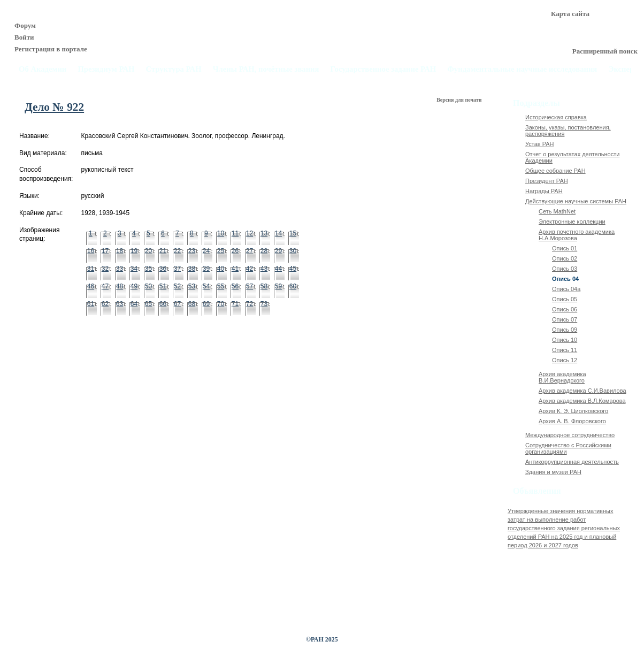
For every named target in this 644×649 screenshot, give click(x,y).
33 (120, 269)
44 (278, 269)
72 (250, 304)
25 (221, 251)
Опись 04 (565, 279)
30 (293, 251)
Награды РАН (544, 191)
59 (278, 286)
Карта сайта (570, 14)
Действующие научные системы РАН (576, 201)
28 (264, 251)
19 (134, 251)
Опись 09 (565, 330)
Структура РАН (174, 69)
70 (221, 304)
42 (250, 269)
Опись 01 (565, 248)
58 (264, 286)
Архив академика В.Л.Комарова (582, 401)
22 (177, 251)
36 (163, 269)
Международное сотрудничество (570, 435)
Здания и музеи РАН (553, 472)
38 (192, 269)
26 (235, 251)
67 (177, 304)
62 (105, 304)
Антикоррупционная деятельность (572, 462)
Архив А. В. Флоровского (572, 421)
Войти (24, 37)
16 (91, 251)
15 (293, 233)
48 (120, 286)
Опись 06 (565, 309)
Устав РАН (540, 144)
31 (91, 269)
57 (250, 286)
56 (235, 286)
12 (250, 233)
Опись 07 (565, 319)
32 (105, 269)
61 (91, 304)
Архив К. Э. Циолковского (573, 411)
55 (221, 286)
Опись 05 (565, 299)
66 (163, 304)
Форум (25, 25)
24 (206, 251)
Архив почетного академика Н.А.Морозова (577, 235)
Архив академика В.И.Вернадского (562, 377)
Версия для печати (460, 100)
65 (148, 304)
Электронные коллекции (572, 222)
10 (221, 233)
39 (206, 269)
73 (264, 304)
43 (264, 269)
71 (235, 304)
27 (250, 251)
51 (163, 286)
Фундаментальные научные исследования (522, 69)
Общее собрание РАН (555, 171)
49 (134, 286)
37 (177, 269)
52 (177, 286)
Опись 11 (565, 350)
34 (134, 269)
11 (235, 233)
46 (91, 286)
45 (293, 269)
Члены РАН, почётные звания (266, 69)
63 (120, 304)
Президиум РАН (106, 69)
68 (192, 304)
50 (148, 286)
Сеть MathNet (557, 211)
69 (206, 304)
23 (192, 251)
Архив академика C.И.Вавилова (582, 391)
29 (278, 251)
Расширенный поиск (605, 51)
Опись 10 (565, 340)
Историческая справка (556, 117)
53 (192, 286)
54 (206, 286)
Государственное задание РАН (384, 69)
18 (120, 251)
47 (105, 286)
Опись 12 (565, 360)
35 (148, 269)
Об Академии (43, 69)
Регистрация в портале (51, 49)
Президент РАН (547, 181)
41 (235, 269)
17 (105, 251)
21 (163, 251)
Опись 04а (566, 289)
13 (264, 233)
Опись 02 (565, 258)
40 (221, 269)
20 (148, 251)
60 (293, 286)
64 (134, 304)
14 (278, 233)
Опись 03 (565, 269)
